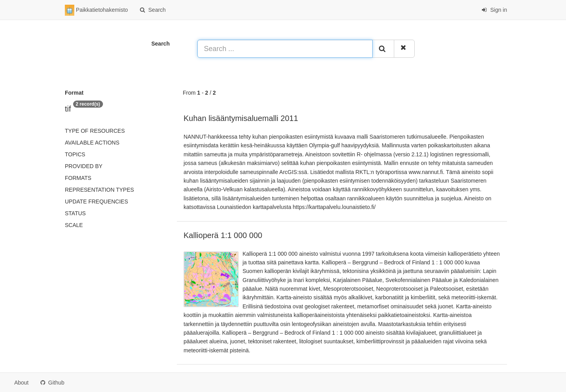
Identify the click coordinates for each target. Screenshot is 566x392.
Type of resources (95, 131)
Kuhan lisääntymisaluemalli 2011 (241, 118)
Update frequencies (96, 201)
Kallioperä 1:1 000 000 (223, 235)
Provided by (84, 166)
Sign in (494, 10)
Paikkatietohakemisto (96, 10)
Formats (78, 178)
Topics (75, 154)
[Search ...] (285, 49)
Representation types (99, 190)
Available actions (92, 143)
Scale (74, 225)
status (75, 213)
